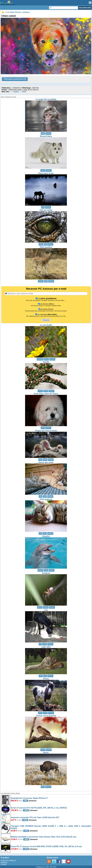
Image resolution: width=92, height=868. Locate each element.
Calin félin (46, 647)
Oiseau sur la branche (46, 716)
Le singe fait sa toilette (46, 99)
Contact (4, 864)
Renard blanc (46, 136)
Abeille (46, 362)
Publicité (4, 862)
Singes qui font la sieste (46, 431)
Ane (46, 610)
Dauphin (46, 536)
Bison (46, 753)
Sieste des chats (46, 462)
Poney (46, 679)
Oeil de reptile (46, 210)
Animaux (48, 133)
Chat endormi (46, 499)
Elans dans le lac (46, 173)
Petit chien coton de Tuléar (46, 394)
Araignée (46, 573)
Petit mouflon (46, 247)
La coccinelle (46, 325)
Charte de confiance (8, 860)
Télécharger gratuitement (15, 79)
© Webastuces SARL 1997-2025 (46, 867)
